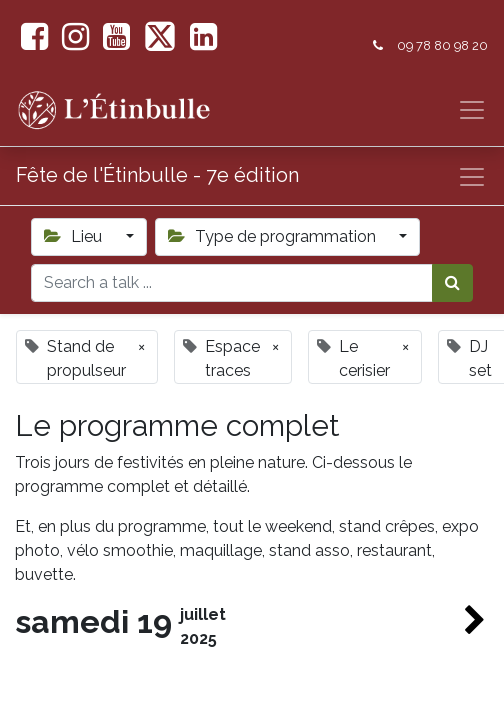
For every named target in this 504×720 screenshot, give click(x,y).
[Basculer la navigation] (472, 177)
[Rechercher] (452, 283)
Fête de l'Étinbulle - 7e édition (157, 175)
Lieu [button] (75, 236)
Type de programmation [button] (274, 236)
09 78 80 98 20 (442, 45)
